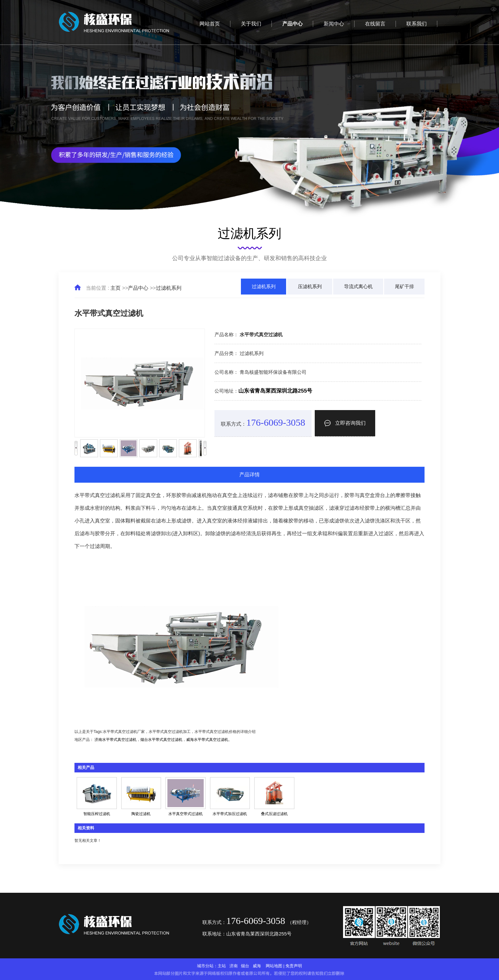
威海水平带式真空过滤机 (207, 740)
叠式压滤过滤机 (274, 814)
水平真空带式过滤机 (186, 814)
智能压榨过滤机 (97, 814)
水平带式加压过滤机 (230, 814)
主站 (222, 966)
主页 (116, 288)
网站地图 (274, 966)
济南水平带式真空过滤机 (116, 740)
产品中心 (138, 288)
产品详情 (250, 475)
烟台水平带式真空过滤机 (161, 740)
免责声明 (294, 966)
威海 (257, 966)
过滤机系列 (169, 288)
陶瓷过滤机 (141, 814)
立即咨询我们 (345, 423)
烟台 (245, 966)
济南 (234, 966)
